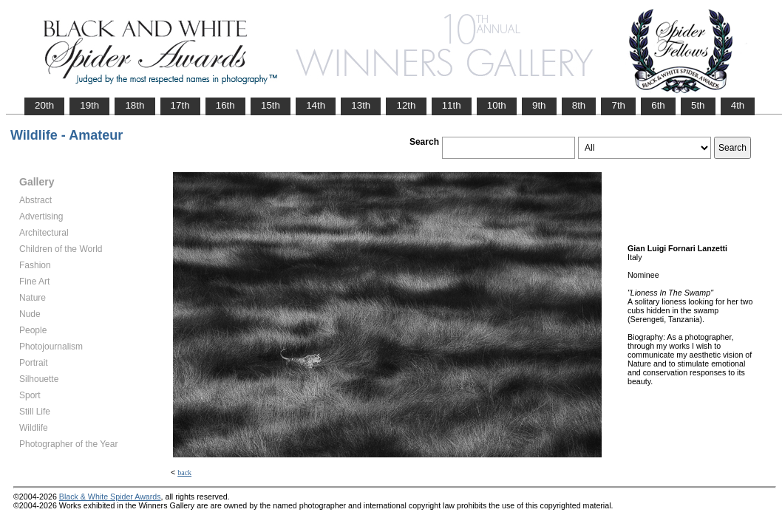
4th (738, 105)
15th (271, 105)
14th (316, 105)
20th (44, 105)
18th (135, 105)
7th (618, 105)
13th (361, 105)
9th (539, 105)
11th (452, 105)
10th (497, 105)
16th (225, 105)
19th (89, 105)
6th (658, 105)
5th (698, 105)
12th (406, 105)
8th (579, 105)
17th (180, 105)
